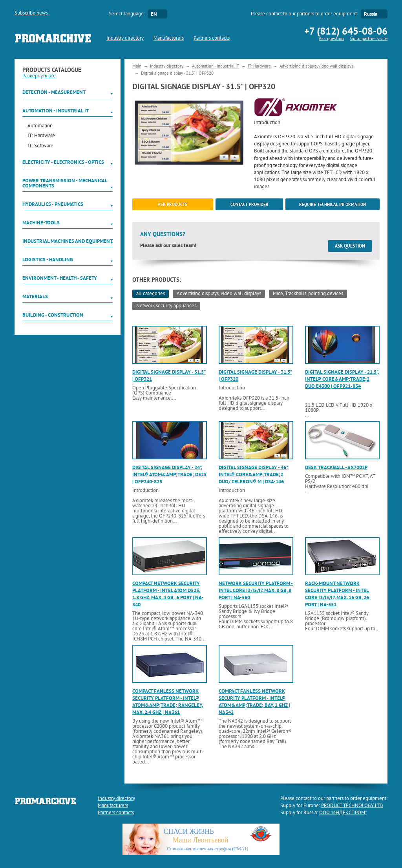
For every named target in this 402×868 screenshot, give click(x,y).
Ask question (331, 39)
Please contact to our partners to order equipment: (304, 14)
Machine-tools (41, 223)
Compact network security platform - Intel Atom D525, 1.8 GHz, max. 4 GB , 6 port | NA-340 (168, 594)
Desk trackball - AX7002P (336, 467)
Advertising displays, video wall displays (316, 66)
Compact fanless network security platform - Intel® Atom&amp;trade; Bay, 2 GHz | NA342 (254, 702)
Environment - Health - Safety (60, 278)
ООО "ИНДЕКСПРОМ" (343, 813)
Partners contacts (212, 39)
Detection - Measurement (54, 92)
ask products (173, 204)
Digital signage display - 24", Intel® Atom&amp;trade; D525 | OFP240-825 (169, 474)
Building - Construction (53, 315)
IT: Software (40, 146)
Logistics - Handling (48, 260)
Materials (35, 296)
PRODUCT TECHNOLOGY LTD (352, 806)
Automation (40, 126)
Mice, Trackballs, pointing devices (308, 294)
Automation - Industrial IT (56, 111)
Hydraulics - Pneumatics (53, 204)
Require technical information (333, 204)
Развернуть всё (39, 76)
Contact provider (249, 204)
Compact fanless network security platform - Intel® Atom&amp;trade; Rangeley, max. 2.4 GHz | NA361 (168, 702)
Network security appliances (166, 306)
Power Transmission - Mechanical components (65, 183)
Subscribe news (31, 13)
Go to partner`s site (369, 39)
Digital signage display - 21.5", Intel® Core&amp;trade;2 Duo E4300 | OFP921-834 (342, 379)
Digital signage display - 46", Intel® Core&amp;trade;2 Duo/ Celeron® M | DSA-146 (254, 474)
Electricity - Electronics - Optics (63, 162)
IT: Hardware (41, 136)
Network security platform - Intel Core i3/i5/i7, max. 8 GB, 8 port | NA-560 (256, 590)
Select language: (127, 14)
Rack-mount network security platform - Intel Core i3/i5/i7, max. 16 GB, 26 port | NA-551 (337, 594)
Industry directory (125, 39)
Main (137, 66)
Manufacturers (169, 39)
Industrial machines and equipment (68, 241)
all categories (151, 294)
